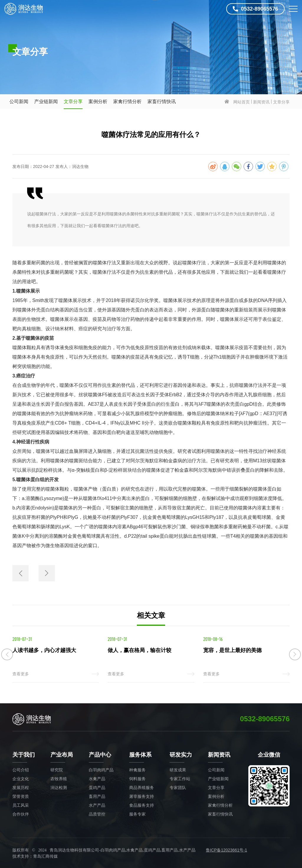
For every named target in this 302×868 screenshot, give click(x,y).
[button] (7, 654)
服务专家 (137, 814)
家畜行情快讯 (162, 102)
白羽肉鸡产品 (101, 770)
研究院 (57, 770)
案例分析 (98, 102)
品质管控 (97, 814)
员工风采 (21, 805)
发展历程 (21, 788)
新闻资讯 (261, 102)
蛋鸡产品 (97, 788)
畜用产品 (97, 796)
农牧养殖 (59, 779)
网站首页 (242, 102)
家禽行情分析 (127, 102)
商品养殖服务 (142, 788)
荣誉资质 (21, 796)
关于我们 (24, 755)
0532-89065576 (255, 9)
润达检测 (59, 788)
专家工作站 (180, 779)
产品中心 (100, 755)
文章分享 (73, 102)
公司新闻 (19, 102)
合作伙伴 (21, 814)
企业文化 (21, 779)
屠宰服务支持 (142, 796)
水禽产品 (97, 779)
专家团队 (178, 788)
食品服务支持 (142, 805)
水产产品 (97, 805)
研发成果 (178, 770)
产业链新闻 (46, 102)
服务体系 (140, 755)
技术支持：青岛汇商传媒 (35, 856)
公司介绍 (21, 770)
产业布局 (62, 755)
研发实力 (181, 755)
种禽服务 (137, 770)
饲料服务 (137, 779)
